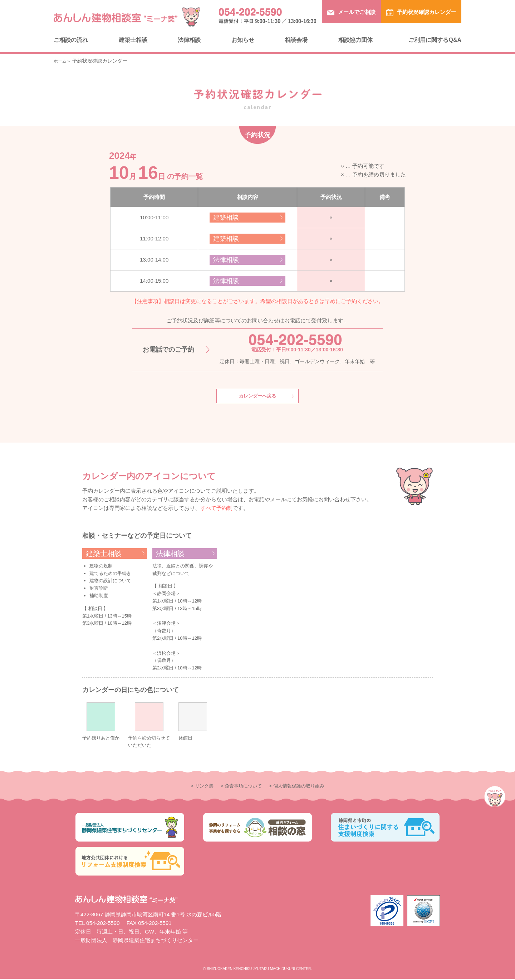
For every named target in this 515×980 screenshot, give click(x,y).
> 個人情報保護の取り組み (301, 787)
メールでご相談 (351, 13)
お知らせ (243, 40)
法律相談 (189, 40)
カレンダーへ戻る (257, 396)
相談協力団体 (355, 40)
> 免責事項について (239, 787)
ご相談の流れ (71, 40)
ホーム (61, 61)
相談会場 (296, 40)
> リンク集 (195, 787)
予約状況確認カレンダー (421, 13)
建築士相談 (133, 40)
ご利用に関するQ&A (435, 40)
